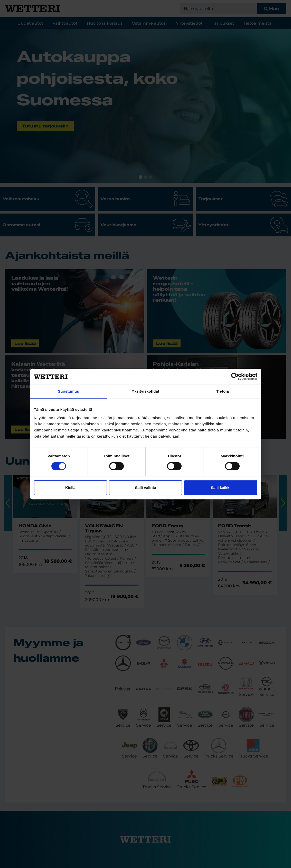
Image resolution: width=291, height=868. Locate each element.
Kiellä (70, 488)
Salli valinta (145, 488)
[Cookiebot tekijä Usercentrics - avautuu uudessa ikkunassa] (235, 376)
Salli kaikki (221, 488)
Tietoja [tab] (223, 391)
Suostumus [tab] (68, 391)
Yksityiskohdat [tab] (145, 391)
